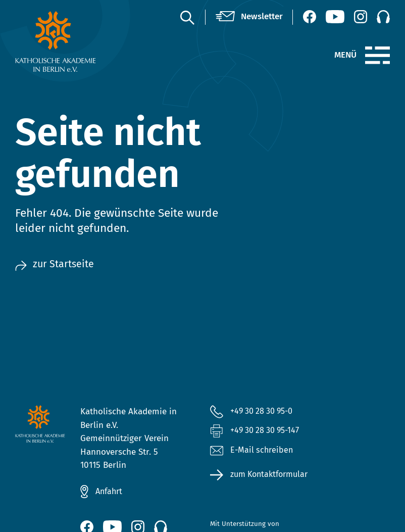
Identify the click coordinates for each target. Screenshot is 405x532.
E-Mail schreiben (252, 451)
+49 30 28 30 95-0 (265, 411)
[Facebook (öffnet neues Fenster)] (310, 17)
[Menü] (377, 56)
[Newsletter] (249, 17)
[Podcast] (383, 17)
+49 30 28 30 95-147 (268, 431)
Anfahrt (110, 491)
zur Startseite (56, 264)
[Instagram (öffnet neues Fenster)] (361, 17)
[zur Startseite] (56, 41)
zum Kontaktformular (272, 476)
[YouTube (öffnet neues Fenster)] (335, 17)
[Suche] (187, 17)
